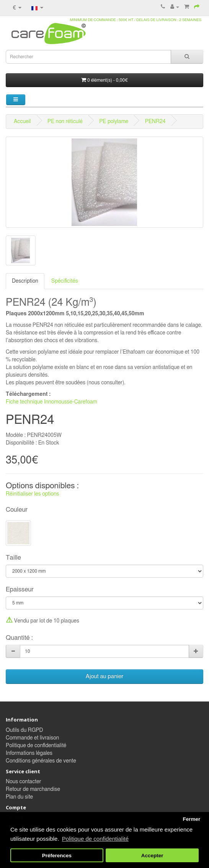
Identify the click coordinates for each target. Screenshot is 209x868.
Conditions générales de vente (41, 761)
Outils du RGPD (24, 730)
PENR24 (155, 122)
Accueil (22, 122)
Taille (13, 558)
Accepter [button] (152, 856)
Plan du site (19, 797)
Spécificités (65, 281)
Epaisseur (20, 590)
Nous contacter (23, 782)
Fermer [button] (191, 819)
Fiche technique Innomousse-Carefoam (51, 402)
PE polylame (114, 122)
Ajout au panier (105, 676)
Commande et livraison (32, 738)
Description (25, 281)
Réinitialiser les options (32, 494)
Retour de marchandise (33, 789)
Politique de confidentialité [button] (95, 839)
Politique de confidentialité (36, 746)
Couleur (17, 510)
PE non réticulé (65, 122)
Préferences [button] (57, 856)
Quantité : (19, 638)
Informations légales (29, 753)
